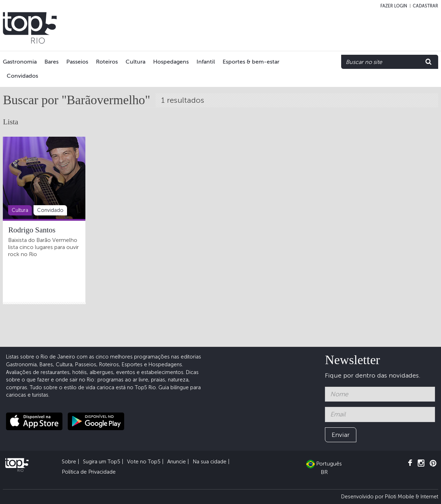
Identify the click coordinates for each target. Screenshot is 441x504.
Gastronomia (20, 62)
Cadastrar (425, 6)
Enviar (341, 435)
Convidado (50, 210)
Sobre (69, 462)
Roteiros (107, 62)
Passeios (77, 62)
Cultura (135, 62)
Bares (52, 62)
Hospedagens (171, 62)
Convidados (22, 76)
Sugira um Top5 (102, 462)
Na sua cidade (210, 462)
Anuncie (177, 462)
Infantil (206, 62)
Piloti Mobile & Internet (412, 497)
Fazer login (394, 6)
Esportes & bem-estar (251, 62)
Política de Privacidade (89, 472)
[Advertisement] (308, 28)
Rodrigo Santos (32, 230)
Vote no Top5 (144, 462)
